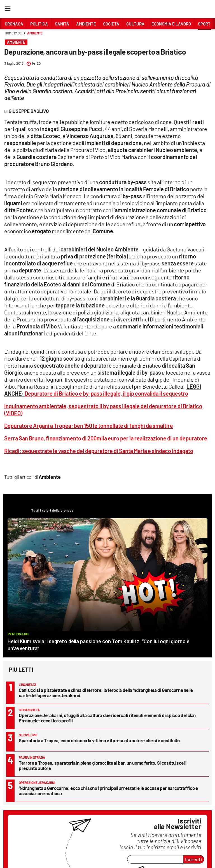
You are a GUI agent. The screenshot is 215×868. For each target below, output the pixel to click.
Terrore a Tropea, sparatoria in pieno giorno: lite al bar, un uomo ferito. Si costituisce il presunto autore (103, 765)
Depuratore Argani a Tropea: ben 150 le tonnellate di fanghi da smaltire (89, 426)
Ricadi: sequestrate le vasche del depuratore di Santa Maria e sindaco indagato (99, 451)
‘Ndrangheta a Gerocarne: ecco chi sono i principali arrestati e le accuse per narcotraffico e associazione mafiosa (108, 791)
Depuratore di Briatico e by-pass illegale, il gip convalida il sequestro (106, 393)
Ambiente (35, 33)
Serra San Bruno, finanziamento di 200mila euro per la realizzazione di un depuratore (106, 438)
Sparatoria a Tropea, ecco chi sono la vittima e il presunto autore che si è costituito (99, 740)
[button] (204, 36)
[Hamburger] (7, 10)
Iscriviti (194, 859)
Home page (13, 33)
